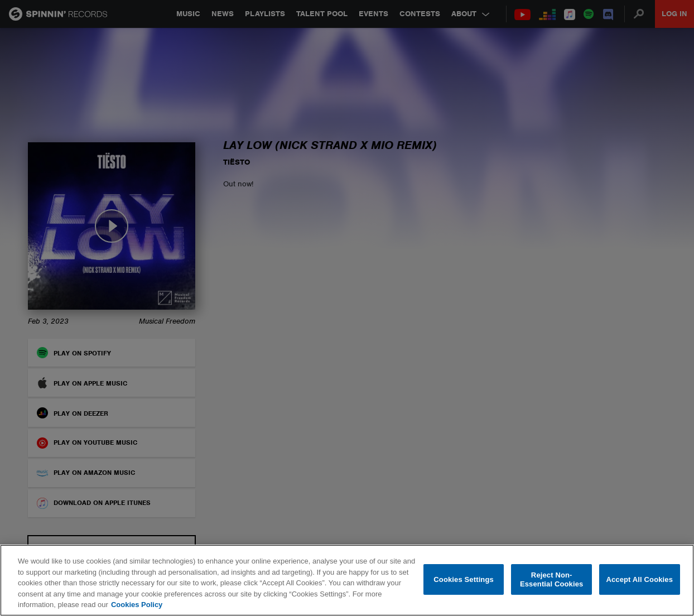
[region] (347, 580)
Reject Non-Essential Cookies (551, 579)
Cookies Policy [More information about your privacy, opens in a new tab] (137, 605)
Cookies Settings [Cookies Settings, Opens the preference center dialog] (464, 579)
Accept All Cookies (639, 579)
